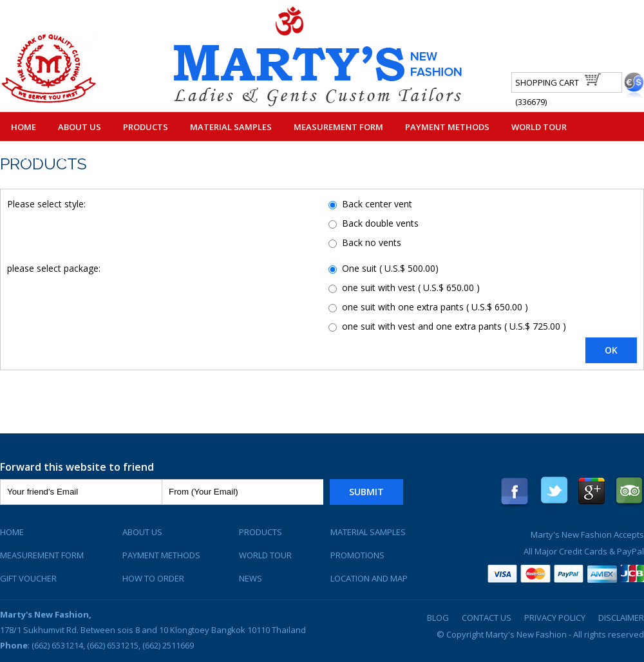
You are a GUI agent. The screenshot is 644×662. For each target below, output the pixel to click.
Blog (438, 618)
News (251, 578)
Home (24, 127)
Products (146, 127)
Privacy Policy (555, 618)
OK (611, 350)
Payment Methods (447, 127)
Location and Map (369, 578)
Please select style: (46, 204)
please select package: (54, 268)
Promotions (357, 555)
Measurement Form (338, 127)
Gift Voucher (28, 578)
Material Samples (231, 127)
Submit (366, 492)
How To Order (153, 578)
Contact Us (38, 156)
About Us (80, 127)
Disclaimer (621, 618)
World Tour (539, 127)
